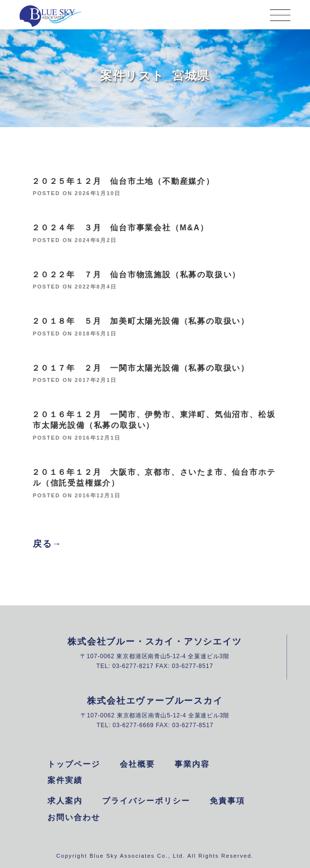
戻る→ (47, 544)
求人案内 (65, 801)
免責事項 (227, 801)
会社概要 (137, 764)
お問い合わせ (74, 817)
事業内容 (192, 764)
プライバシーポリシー (146, 801)
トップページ (74, 764)
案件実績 (65, 780)
